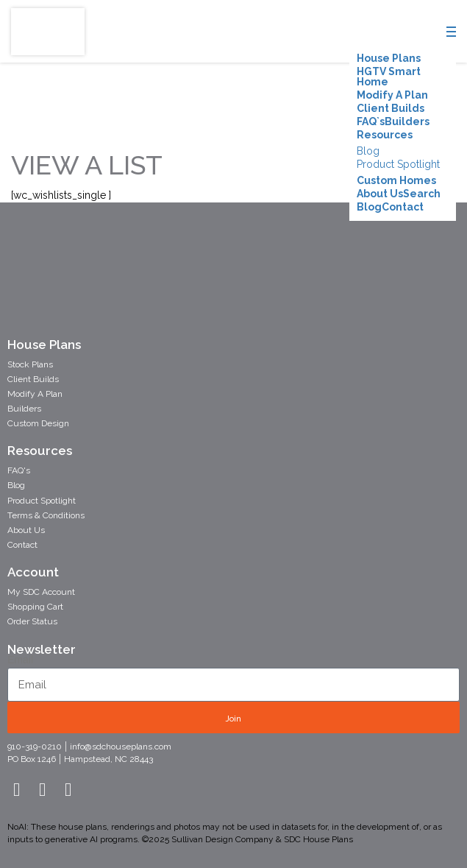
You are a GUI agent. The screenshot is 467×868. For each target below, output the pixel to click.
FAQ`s (371, 121)
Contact (403, 207)
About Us (380, 194)
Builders (407, 121)
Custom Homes (396, 180)
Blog (368, 151)
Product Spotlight (398, 164)
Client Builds (391, 108)
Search (422, 194)
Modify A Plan (392, 95)
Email (20, 660)
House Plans (389, 58)
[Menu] (453, 35)
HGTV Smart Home (389, 77)
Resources (385, 135)
